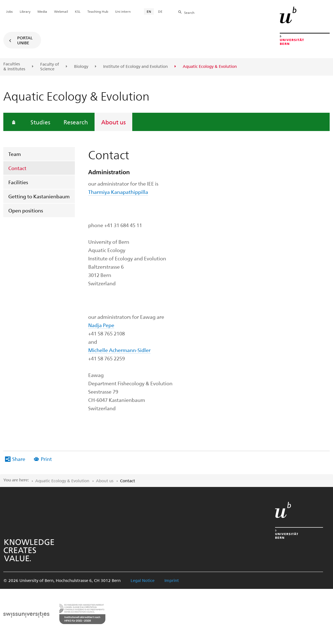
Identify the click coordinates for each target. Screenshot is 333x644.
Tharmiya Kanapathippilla (118, 192)
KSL (78, 11)
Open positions (26, 210)
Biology (81, 66)
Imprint (172, 580)
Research (76, 122)
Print (46, 459)
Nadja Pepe (101, 325)
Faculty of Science (50, 67)
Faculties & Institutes (14, 66)
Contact (17, 168)
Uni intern (123, 11)
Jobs (9, 11)
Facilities (18, 182)
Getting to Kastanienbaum (39, 196)
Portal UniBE (25, 40)
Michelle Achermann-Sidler (119, 350)
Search (189, 12)
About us (113, 122)
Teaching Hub (98, 11)
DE (160, 11)
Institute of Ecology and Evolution (135, 66)
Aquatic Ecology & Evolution (62, 481)
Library (25, 11)
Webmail (61, 11)
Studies (40, 122)
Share (19, 459)
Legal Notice (143, 580)
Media (42, 11)
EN (149, 11)
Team (15, 154)
